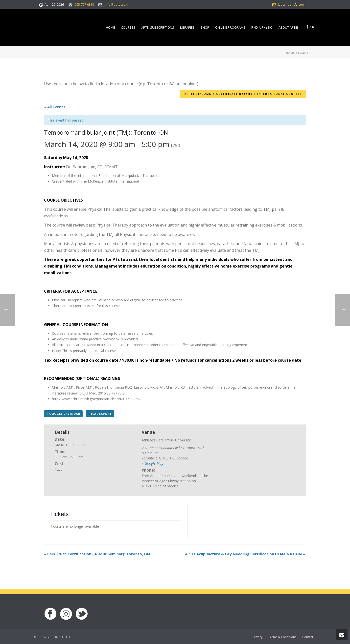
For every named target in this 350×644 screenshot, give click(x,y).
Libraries (187, 27)
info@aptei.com (116, 4)
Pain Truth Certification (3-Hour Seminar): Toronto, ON (97, 554)
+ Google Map (153, 463)
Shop (205, 27)
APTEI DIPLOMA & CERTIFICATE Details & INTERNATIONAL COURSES (243, 94)
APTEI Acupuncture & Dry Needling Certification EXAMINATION (245, 554)
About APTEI (288, 27)
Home (110, 27)
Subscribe (282, 5)
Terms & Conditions (282, 637)
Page (302, 53)
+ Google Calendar (63, 414)
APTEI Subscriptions (158, 27)
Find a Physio (262, 27)
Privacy (257, 637)
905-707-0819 (84, 4)
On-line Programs (230, 27)
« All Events (55, 107)
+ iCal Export (100, 414)
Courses (128, 27)
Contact (308, 637)
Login (300, 5)
